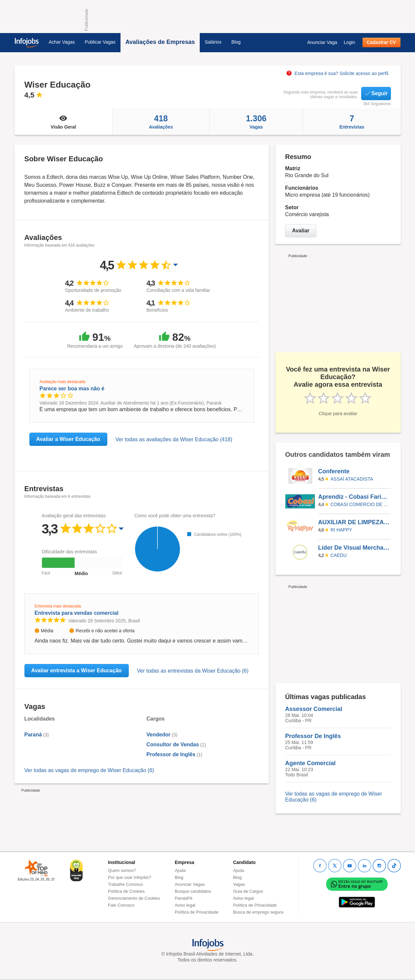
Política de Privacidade (196, 912)
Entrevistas (352, 122)
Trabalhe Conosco (125, 884)
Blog (236, 42)
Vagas (256, 122)
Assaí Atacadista (352, 479)
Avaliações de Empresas (160, 42)
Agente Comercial (311, 763)
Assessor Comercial (314, 709)
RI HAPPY (341, 530)
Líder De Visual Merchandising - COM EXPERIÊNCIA (354, 548)
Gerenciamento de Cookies (134, 898)
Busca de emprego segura (258, 912)
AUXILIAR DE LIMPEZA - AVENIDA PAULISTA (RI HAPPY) (354, 522)
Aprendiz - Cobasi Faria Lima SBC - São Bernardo (354, 497)
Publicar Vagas (100, 42)
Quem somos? (122, 870)
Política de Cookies (126, 891)
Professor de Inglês (171, 754)
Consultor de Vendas (173, 745)
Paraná (33, 735)
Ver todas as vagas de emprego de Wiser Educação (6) (89, 770)
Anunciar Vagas (190, 884)
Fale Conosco (121, 905)
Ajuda (180, 870)
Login (349, 42)
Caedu (339, 555)
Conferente (334, 471)
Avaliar (301, 231)
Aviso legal (185, 905)
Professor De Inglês (313, 736)
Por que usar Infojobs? (130, 877)
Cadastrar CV (381, 42)
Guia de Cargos (248, 891)
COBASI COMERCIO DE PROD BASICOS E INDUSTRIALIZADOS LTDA (360, 504)
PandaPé (184, 898)
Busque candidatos (193, 891)
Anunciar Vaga (322, 42)
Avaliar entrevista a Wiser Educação (77, 670)
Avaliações (161, 122)
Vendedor (159, 735)
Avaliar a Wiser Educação (68, 439)
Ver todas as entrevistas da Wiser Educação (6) (193, 671)
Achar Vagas (62, 42)
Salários (213, 42)
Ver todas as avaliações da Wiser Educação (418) (174, 439)
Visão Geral (64, 122)
